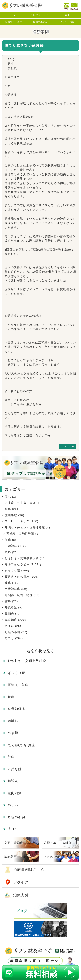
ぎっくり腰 (12, 571)
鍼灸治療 (11, 620)
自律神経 (11, 546)
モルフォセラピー (17, 564)
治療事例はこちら (29, 870)
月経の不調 (12, 632)
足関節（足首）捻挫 (19, 595)
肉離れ (13, 721)
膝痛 (8, 583)
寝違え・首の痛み (17, 577)
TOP (71, 970)
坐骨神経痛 (12, 589)
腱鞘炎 (9, 614)
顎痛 (8, 540)
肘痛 (8, 601)
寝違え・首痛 (18, 685)
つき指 (13, 733)
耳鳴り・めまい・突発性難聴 (25, 528)
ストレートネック (17, 521)
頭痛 (8, 552)
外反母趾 (11, 607)
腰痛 (8, 509)
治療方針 (21, 895)
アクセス (21, 882)
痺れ (8, 497)
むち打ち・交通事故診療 (22, 558)
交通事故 (11, 515)
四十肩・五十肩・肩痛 (20, 503)
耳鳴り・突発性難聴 (20, 534)
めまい (9, 626)
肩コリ (9, 638)
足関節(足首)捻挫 (21, 745)
